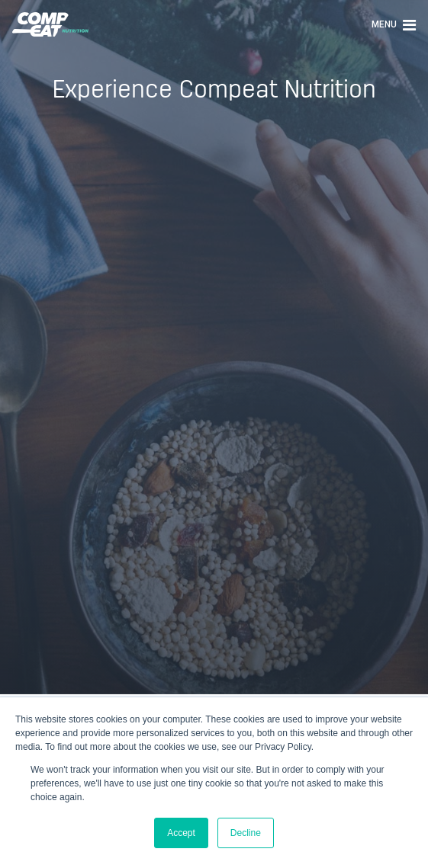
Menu (394, 24)
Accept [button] (181, 833)
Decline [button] (246, 833)
